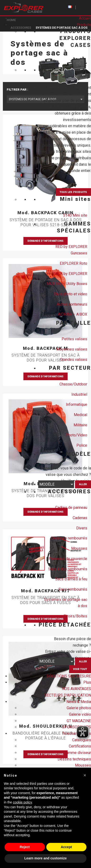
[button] (85, 775)
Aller (83, 484)
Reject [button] (25, 847)
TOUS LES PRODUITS (73, 192)
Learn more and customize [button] (45, 858)
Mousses (83, 765)
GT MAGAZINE (79, 721)
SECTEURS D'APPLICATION (68, 695)
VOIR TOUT (80, 669)
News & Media (79, 702)
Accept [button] (66, 847)
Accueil (85, 18)
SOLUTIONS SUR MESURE (69, 676)
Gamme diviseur (78, 753)
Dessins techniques (74, 759)
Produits (84, 25)
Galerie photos (79, 708)
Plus (87, 682)
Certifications (80, 746)
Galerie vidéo (80, 714)
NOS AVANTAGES (76, 689)
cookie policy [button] (22, 802)
